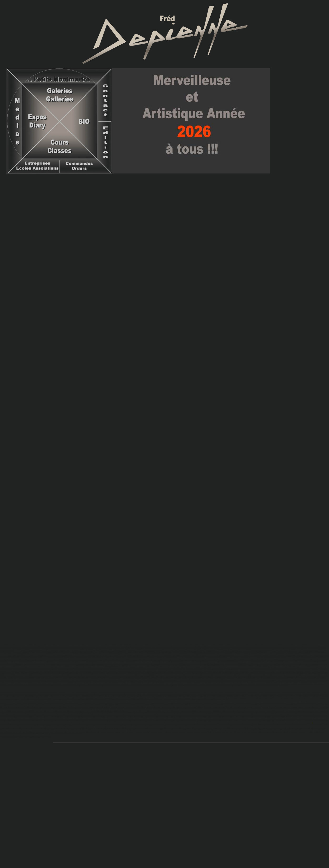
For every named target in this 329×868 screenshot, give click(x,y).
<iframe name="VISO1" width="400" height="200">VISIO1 (164, 282)
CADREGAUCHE (164, 492)
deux (217, 121)
